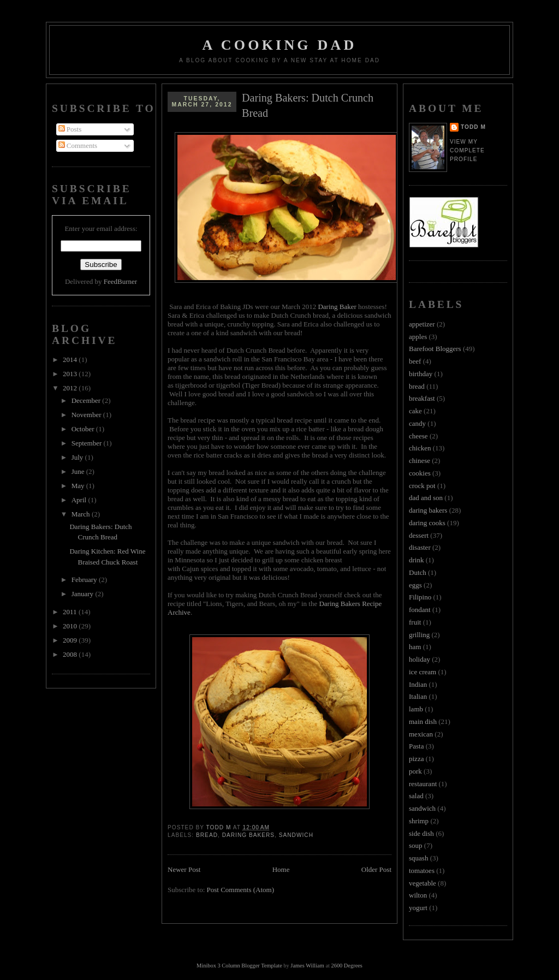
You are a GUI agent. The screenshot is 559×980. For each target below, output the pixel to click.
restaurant (423, 784)
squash (418, 858)
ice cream (423, 672)
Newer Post (184, 869)
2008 (71, 654)
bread (207, 835)
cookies (420, 473)
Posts (70, 129)
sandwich (296, 835)
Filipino (420, 597)
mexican (421, 734)
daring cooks (427, 523)
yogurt (418, 908)
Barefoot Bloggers (435, 349)
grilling (419, 635)
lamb (416, 709)
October (84, 429)
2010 (71, 626)
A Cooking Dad (280, 45)
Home (281, 869)
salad (416, 796)
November (87, 415)
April (80, 500)
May (79, 486)
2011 (71, 612)
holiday (420, 659)
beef (415, 361)
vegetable (423, 883)
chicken (420, 448)
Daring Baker (337, 307)
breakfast (422, 398)
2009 (71, 640)
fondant (420, 610)
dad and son (426, 498)
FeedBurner (120, 281)
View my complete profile (467, 150)
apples (418, 337)
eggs (415, 585)
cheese (418, 436)
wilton (418, 895)
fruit (415, 622)
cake (415, 411)
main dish (423, 721)
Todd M (473, 127)
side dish (421, 833)
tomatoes (422, 871)
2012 (71, 388)
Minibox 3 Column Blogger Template (239, 966)
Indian (418, 684)
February (85, 580)
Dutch (418, 572)
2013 (71, 374)
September (88, 443)
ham (415, 647)
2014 (71, 360)
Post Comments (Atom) (241, 890)
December (87, 400)
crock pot (422, 486)
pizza (416, 759)
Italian (418, 696)
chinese (420, 461)
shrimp (419, 821)
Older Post (376, 869)
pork (415, 771)
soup (416, 845)
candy (417, 423)
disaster (420, 547)
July (78, 457)
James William (307, 966)
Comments (78, 145)
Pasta (416, 746)
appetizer (422, 324)
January (84, 594)
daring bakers (248, 835)
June (79, 471)
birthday (421, 374)
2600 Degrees (346, 966)
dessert (419, 535)
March (82, 514)
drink (416, 560)
